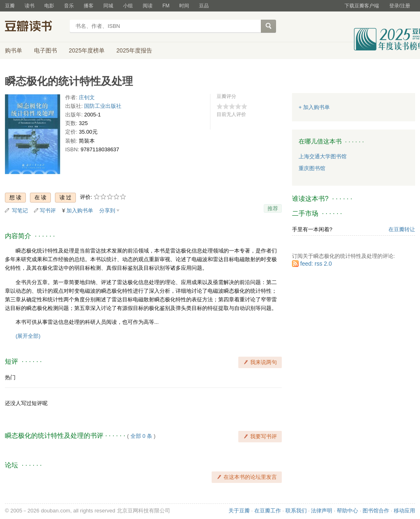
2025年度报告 (134, 50)
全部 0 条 (141, 436)
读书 (30, 6)
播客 (89, 6)
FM (166, 6)
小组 (128, 6)
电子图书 (46, 50)
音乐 (69, 6)
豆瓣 (10, 6)
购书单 (14, 50)
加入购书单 (80, 211)
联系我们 (296, 511)
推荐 (273, 208)
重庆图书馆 (312, 168)
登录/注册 (400, 6)
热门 (10, 377)
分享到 (107, 211)
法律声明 (322, 511)
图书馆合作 (376, 511)
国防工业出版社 (103, 106)
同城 (108, 6)
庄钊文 (87, 97)
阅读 (148, 6)
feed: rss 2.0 (316, 264)
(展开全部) (28, 336)
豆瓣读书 (35, 27)
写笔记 (20, 211)
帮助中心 (347, 511)
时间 (184, 6)
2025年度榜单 (87, 50)
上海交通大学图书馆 (323, 156)
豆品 (204, 6)
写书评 (48, 211)
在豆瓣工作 (268, 511)
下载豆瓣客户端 (362, 6)
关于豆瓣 (239, 511)
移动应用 (404, 511)
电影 (49, 6)
